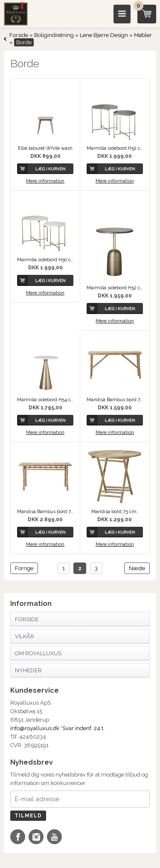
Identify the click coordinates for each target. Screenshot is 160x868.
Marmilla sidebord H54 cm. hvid (45, 400)
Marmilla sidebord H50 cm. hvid (45, 260)
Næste (137, 568)
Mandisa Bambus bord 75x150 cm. (45, 512)
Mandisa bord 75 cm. (115, 512)
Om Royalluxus (38, 653)
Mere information (45, 181)
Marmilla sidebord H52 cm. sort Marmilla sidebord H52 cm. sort (115, 148)
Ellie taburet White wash (45, 148)
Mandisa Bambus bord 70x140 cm (115, 400)
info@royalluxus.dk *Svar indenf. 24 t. (57, 728)
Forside (19, 35)
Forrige (24, 568)
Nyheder (28, 670)
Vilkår (25, 636)
